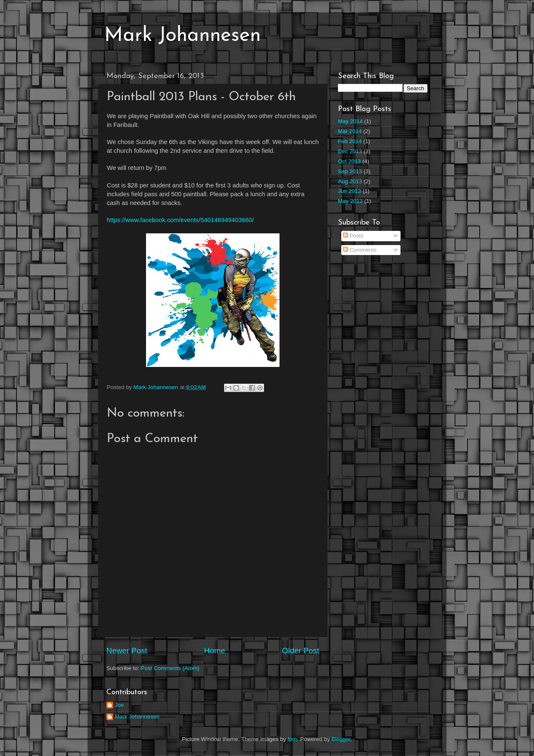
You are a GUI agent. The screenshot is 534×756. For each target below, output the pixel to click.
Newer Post (127, 651)
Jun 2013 (350, 191)
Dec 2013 (350, 151)
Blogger (341, 739)
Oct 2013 (349, 161)
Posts (353, 236)
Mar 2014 (350, 131)
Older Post (301, 651)
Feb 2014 (350, 141)
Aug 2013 (350, 181)
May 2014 (350, 121)
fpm (292, 739)
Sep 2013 (350, 171)
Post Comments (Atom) (170, 668)
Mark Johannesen (183, 36)
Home (214, 651)
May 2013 (350, 201)
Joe (119, 705)
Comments (360, 250)
